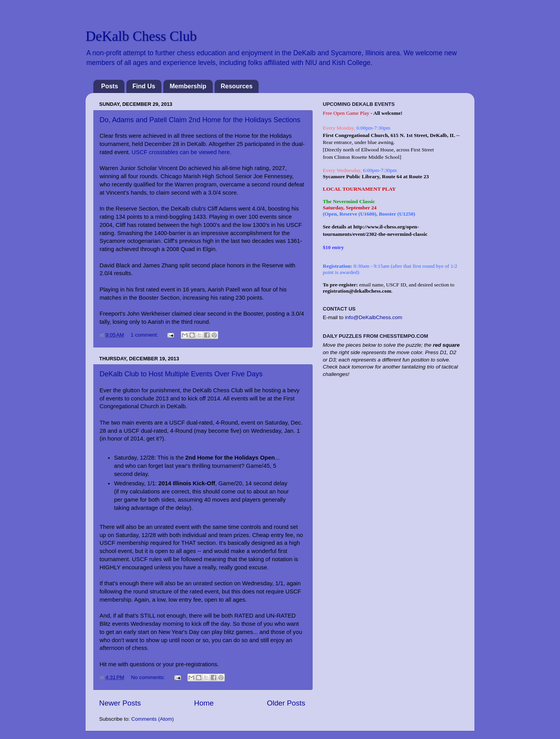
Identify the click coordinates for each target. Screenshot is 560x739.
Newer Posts (120, 703)
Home (204, 703)
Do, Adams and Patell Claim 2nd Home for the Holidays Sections (200, 120)
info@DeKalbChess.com (374, 317)
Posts (110, 86)
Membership (188, 86)
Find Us (144, 86)
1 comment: (145, 335)
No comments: (149, 677)
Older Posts (286, 703)
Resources (237, 86)
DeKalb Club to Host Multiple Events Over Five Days (181, 374)
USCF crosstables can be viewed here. (182, 152)
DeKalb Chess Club (141, 36)
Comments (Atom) (153, 719)
